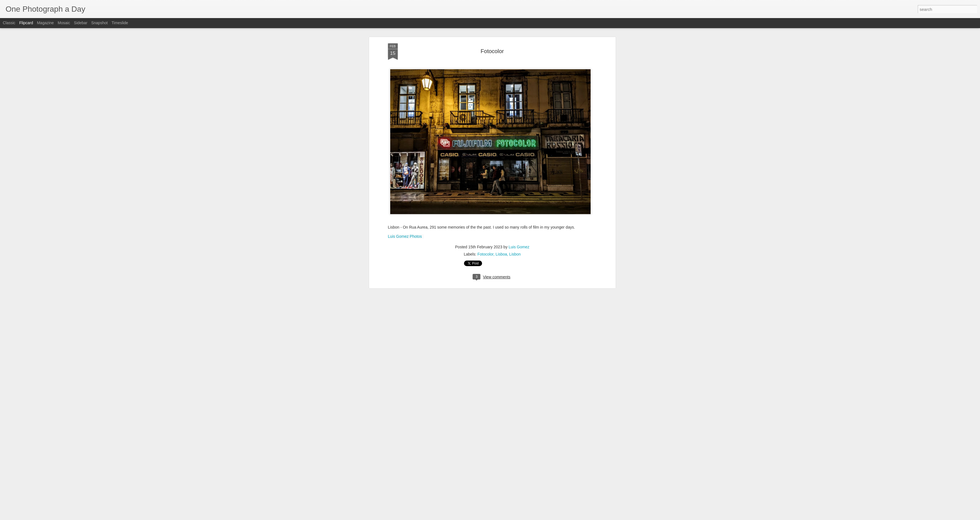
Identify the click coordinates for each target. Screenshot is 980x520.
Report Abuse (524, 517)
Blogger (508, 517)
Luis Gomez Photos (405, 32)
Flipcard (26, 23)
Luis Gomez (519, 42)
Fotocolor (485, 49)
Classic (9, 23)
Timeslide (120, 23)
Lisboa (501, 49)
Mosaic (64, 23)
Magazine (46, 23)
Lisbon (515, 49)
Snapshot (100, 23)
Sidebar (81, 23)
